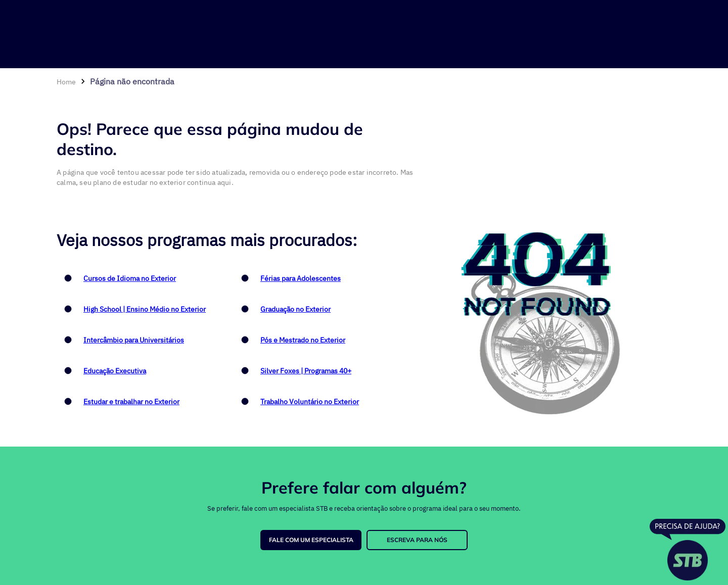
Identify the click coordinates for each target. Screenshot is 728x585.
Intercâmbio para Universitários (134, 340)
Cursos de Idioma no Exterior (130, 278)
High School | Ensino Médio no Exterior (145, 309)
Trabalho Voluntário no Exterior (310, 402)
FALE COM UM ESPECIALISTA (311, 540)
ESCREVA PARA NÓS (417, 540)
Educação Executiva (115, 371)
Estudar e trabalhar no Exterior (131, 402)
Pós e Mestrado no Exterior (303, 340)
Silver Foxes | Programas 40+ (306, 371)
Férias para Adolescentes (301, 278)
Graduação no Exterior (295, 309)
